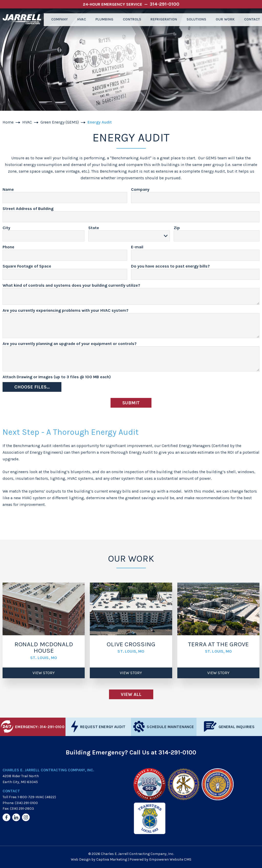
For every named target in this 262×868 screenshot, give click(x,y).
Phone (8, 247)
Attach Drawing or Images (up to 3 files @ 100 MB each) (57, 377)
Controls (130, 20)
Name (8, 190)
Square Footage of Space (27, 266)
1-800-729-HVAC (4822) (37, 797)
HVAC (79, 20)
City (6, 228)
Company (57, 20)
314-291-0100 (177, 752)
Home (8, 122)
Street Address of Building (28, 209)
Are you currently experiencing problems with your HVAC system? (65, 311)
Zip (177, 228)
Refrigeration (162, 20)
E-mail (137, 247)
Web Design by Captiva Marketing (99, 859)
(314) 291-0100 (26, 803)
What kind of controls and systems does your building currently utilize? (71, 286)
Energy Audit (100, 122)
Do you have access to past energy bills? (170, 266)
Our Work (223, 20)
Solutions (194, 20)
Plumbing (102, 20)
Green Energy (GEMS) (60, 122)
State (94, 228)
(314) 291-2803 (22, 809)
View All (131, 694)
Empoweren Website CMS (170, 859)
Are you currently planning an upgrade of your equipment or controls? (70, 344)
